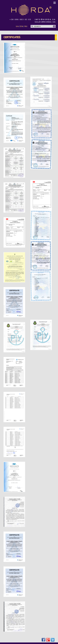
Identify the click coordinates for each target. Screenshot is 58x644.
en (22, 26)
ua (17, 26)
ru (26, 26)
